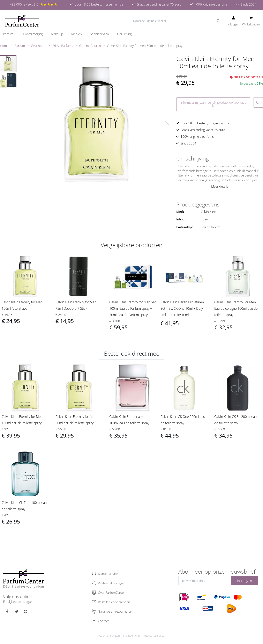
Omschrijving (193, 158)
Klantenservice (108, 574)
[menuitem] (10, 34)
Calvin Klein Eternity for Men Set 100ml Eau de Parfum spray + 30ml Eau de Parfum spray (133, 308)
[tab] (220, 158)
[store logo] (22, 21)
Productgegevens (198, 204)
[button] (167, 125)
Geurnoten (39, 46)
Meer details (220, 186)
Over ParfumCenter (111, 592)
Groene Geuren (90, 46)
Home (4, 46)
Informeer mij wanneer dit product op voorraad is (213, 104)
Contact (103, 621)
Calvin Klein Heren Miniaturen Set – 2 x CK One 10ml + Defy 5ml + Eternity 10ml (182, 308)
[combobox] (177, 21)
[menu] (131, 34)
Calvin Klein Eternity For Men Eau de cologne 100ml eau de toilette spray (236, 308)
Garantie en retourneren (115, 611)
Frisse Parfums (63, 46)
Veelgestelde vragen (112, 583)
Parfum (20, 46)
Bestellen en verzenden (114, 602)
